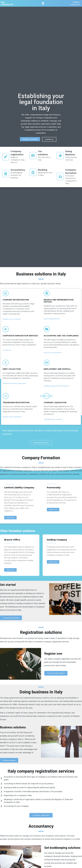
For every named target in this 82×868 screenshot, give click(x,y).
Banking (43, 170)
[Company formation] (61, 176)
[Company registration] (6, 157)
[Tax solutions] (33, 155)
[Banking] (33, 172)
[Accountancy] (6, 174)
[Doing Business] (61, 155)
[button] (43, 3)
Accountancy (18, 170)
